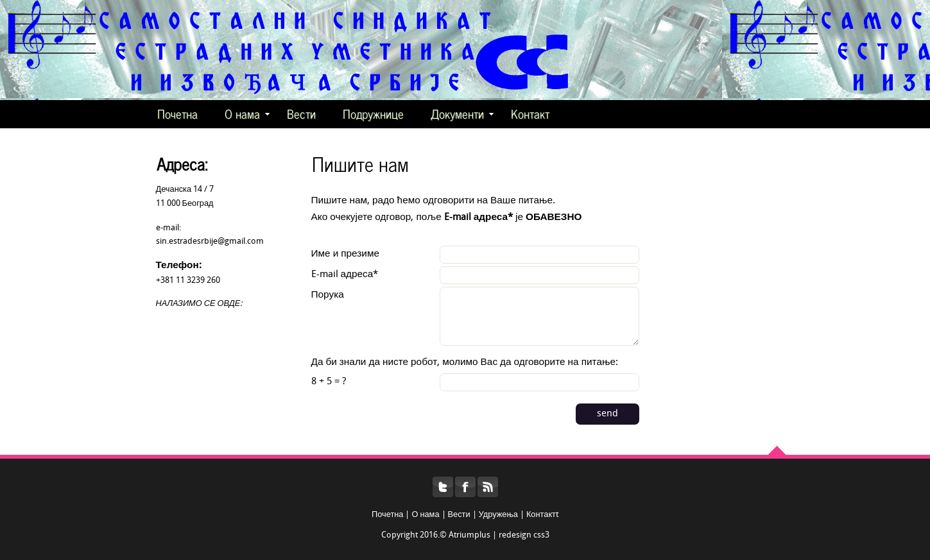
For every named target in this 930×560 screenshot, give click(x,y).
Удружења (498, 515)
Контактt (542, 515)
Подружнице (373, 113)
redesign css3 (524, 535)
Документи (462, 113)
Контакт (530, 113)
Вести (301, 113)
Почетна (177, 113)
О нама (247, 113)
